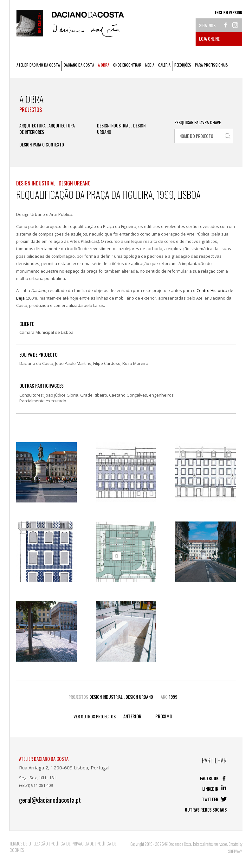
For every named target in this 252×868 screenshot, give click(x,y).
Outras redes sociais (206, 810)
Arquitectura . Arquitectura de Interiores (47, 129)
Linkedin (214, 789)
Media (150, 65)
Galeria (164, 65)
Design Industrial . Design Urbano (121, 129)
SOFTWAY (235, 851)
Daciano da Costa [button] (79, 65)
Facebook (213, 778)
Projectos (31, 110)
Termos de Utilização (29, 843)
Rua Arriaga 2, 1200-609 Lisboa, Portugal (64, 768)
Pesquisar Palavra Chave (198, 122)
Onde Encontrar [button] (127, 65)
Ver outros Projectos (95, 716)
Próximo (164, 716)
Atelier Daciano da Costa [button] (38, 65)
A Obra (104, 65)
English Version (229, 13)
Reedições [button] (183, 65)
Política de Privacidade (72, 843)
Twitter (214, 799)
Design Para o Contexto (42, 145)
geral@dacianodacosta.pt (50, 800)
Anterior (132, 716)
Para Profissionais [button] (211, 65)
